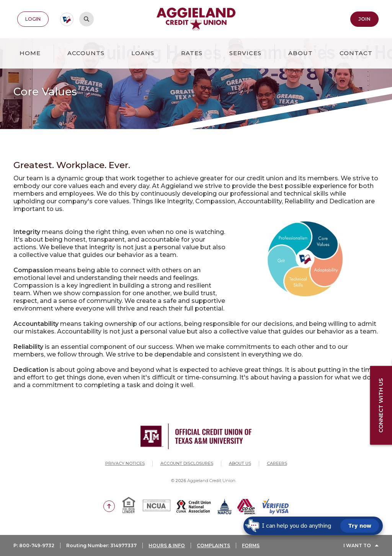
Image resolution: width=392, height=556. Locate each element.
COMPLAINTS (213, 545)
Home (30, 53)
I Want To (357, 545)
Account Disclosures (187, 463)
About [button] (301, 53)
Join (364, 19)
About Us (240, 463)
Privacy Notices (125, 463)
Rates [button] (192, 53)
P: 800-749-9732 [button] (34, 545)
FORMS (251, 545)
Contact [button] (356, 53)
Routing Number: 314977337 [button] (101, 545)
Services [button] (245, 53)
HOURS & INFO (167, 545)
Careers (277, 463)
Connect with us (381, 406)
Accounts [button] (86, 53)
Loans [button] (143, 53)
